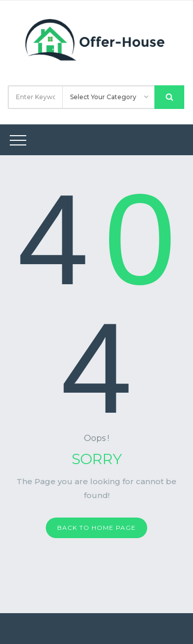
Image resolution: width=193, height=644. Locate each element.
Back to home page (97, 528)
